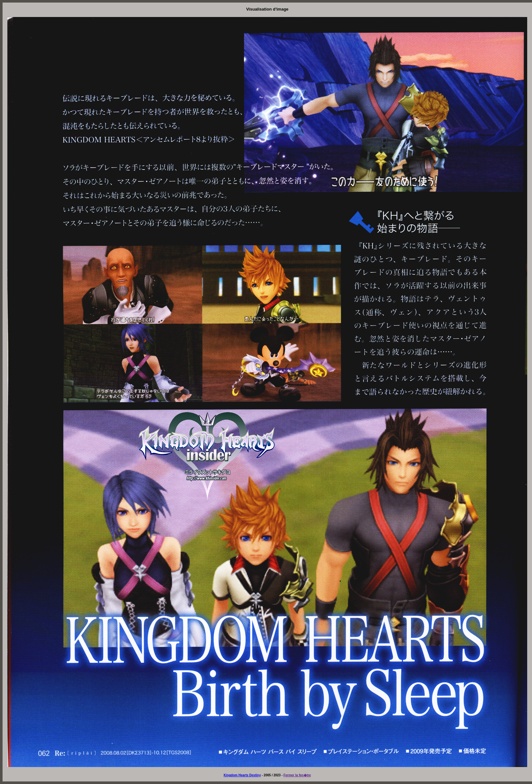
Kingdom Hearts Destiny (242, 775)
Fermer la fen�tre (297, 775)
